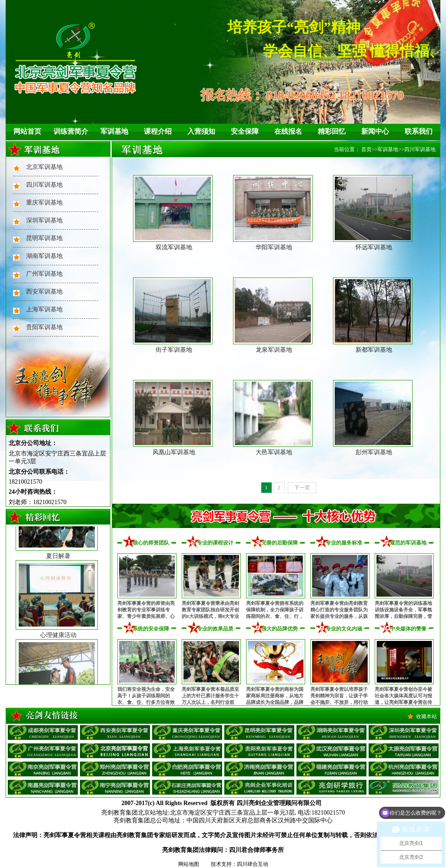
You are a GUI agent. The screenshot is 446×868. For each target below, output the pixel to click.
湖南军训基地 (44, 256)
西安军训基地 (44, 292)
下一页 (302, 488)
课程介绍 (158, 131)
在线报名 (288, 131)
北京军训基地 (44, 167)
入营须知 (201, 131)
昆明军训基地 (44, 238)
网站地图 (189, 864)
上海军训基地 (44, 309)
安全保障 (245, 131)
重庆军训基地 (44, 203)
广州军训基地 (44, 274)
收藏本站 (426, 716)
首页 (366, 149)
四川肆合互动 (253, 864)
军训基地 (114, 131)
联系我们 (419, 131)
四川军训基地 (44, 185)
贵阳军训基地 (44, 327)
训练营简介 (71, 131)
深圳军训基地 (44, 220)
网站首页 (27, 131)
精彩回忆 (332, 131)
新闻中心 (375, 131)
